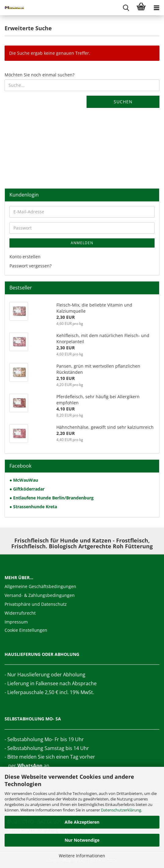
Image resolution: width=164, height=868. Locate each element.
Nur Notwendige (82, 840)
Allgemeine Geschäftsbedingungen (40, 586)
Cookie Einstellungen (26, 630)
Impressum (16, 622)
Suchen (123, 102)
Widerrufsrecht (20, 613)
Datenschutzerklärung (121, 810)
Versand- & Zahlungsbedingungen (40, 595)
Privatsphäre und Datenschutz (36, 604)
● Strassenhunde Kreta (33, 507)
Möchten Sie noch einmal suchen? (39, 75)
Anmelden (82, 243)
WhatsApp (30, 766)
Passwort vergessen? (30, 266)
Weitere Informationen (82, 856)
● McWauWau (24, 480)
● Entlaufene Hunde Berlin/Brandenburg (52, 498)
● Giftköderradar (27, 489)
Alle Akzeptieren (82, 822)
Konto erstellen (25, 257)
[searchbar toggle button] (126, 8)
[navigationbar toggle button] (156, 8)
